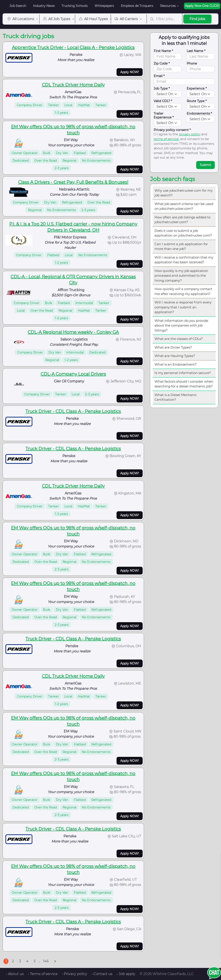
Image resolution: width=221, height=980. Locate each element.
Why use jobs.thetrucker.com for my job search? (184, 193)
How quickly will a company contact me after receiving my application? (183, 291)
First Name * (163, 51)
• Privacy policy (75, 974)
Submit (205, 165)
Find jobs (197, 19)
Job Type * (162, 88)
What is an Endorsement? (176, 364)
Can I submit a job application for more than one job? (181, 246)
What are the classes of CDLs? (179, 339)
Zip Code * (162, 63)
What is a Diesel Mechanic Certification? (176, 397)
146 (46, 961)
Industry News (44, 6)
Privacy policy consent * (172, 130)
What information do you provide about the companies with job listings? (181, 325)
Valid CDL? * (163, 101)
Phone (192, 63)
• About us (15, 974)
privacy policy (190, 134)
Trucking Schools (75, 6)
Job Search (18, 6)
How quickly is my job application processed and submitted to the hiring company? (181, 276)
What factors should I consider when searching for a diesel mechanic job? (184, 384)
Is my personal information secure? (183, 373)
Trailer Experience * (164, 115)
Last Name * (196, 51)
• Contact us (102, 974)
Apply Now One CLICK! (202, 6)
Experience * (197, 88)
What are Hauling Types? (175, 356)
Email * (159, 76)
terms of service (166, 139)
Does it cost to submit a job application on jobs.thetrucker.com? (183, 233)
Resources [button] (168, 6)
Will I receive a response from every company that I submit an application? (183, 307)
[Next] (55, 961)
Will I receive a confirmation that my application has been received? (184, 260)
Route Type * (197, 101)
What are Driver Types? (173, 347)
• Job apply (126, 974)
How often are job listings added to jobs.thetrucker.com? (182, 220)
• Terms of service (43, 974)
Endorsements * (199, 114)
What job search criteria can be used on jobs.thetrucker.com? (184, 206)
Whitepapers (104, 6)
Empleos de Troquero (137, 6)
